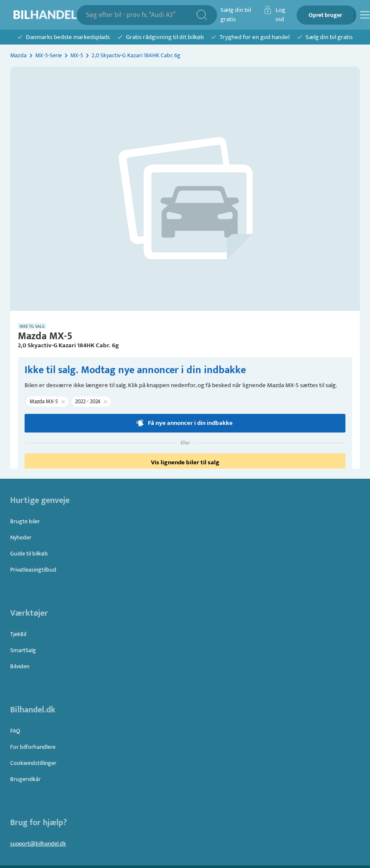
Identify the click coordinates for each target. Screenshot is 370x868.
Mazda (18, 55)
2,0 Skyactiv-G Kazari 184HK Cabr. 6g (136, 55)
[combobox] (141, 15)
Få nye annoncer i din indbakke (185, 423)
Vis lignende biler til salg (185, 463)
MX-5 (77, 55)
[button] (47, 402)
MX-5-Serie (49, 55)
